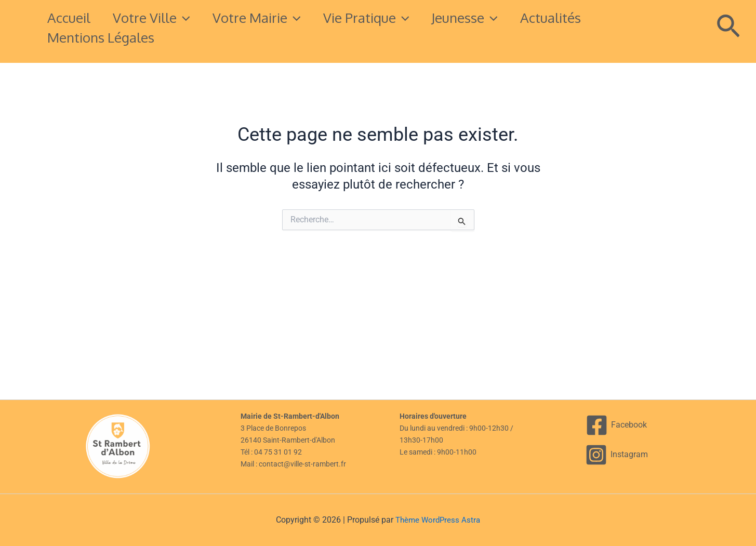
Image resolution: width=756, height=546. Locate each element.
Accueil (71, 17)
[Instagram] (616, 455)
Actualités (576, 17)
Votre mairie (269, 18)
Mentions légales (103, 37)
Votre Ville (159, 18)
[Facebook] (616, 425)
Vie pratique (382, 18)
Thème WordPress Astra (438, 520)
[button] (191, 18)
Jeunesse (486, 18)
